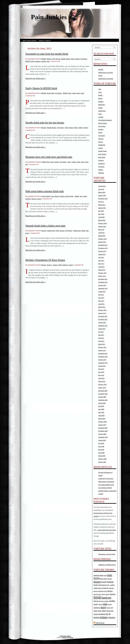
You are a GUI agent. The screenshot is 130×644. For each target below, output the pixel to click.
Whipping (101, 173)
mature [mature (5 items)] (106, 601)
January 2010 (102, 388)
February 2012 (102, 310)
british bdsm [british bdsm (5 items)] (102, 585)
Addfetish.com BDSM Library (107, 565)
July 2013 (101, 257)
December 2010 (103, 354)
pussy (83, 162)
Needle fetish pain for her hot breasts (45, 122)
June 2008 (101, 446)
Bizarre (49, 59)
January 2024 (102, 195)
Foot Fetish (101, 136)
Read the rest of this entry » (36, 78)
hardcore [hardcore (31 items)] (107, 598)
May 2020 (101, 214)
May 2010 (101, 375)
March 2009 (102, 419)
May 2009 (101, 412)
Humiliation (102, 145)
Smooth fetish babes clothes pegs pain (45, 226)
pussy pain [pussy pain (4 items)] (110, 608)
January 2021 (102, 208)
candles (77, 196)
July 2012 (101, 295)
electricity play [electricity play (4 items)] (103, 591)
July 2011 (101, 332)
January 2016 (102, 242)
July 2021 (101, 202)
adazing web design (68, 637)
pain (48, 61)
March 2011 (102, 344)
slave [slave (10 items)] (104, 611)
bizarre (55, 265)
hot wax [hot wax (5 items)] (101, 601)
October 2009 (102, 397)
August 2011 (102, 329)
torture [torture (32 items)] (104, 617)
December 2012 (103, 279)
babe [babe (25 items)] (110, 575)
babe (66, 128)
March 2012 (102, 307)
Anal (100, 89)
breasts (71, 128)
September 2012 (103, 288)
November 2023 (103, 199)
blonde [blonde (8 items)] (104, 582)
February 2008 (102, 459)
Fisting (100, 133)
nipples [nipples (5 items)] (96, 604)
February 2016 (102, 239)
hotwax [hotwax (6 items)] (96, 601)
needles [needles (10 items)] (112, 601)
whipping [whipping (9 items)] (111, 618)
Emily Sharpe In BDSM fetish (41, 88)
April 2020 (101, 217)
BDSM (44, 59)
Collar (100, 114)
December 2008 (103, 428)
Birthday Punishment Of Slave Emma (45, 260)
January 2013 (102, 276)
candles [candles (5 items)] (112, 585)
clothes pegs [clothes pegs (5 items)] (97, 588)
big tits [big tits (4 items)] (110, 579)
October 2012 (102, 285)
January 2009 (102, 425)
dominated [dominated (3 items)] (111, 588)
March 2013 (102, 270)
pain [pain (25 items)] (105, 604)
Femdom (101, 129)
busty (70, 93)
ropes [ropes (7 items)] (95, 611)
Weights (101, 170)
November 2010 (103, 357)
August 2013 (102, 254)
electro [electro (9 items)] (110, 591)
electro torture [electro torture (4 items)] (105, 594)
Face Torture (56, 59)
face (81, 196)
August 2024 (102, 186)
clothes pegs (77, 231)
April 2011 (101, 341)
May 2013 (101, 264)
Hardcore (101, 139)
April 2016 (101, 233)
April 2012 (101, 304)
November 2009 (103, 394)
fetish (32, 61)
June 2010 (101, 372)
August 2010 (102, 366)
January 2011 (102, 350)
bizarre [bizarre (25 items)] (97, 582)
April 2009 (101, 416)
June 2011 (101, 335)
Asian (43, 196)
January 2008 (102, 462)
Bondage (101, 102)
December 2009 (103, 391)
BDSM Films (100, 623)
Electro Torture (103, 123)
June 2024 (101, 189)
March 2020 (102, 220)
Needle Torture (65, 59)
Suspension (102, 164)
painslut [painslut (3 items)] (110, 604)
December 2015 (103, 245)
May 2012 (101, 301)
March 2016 (102, 236)
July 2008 (101, 443)
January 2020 (102, 226)
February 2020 (102, 223)
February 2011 (102, 347)
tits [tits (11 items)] (107, 614)
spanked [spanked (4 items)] (96, 614)
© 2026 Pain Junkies (65, 636)
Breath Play (102, 105)
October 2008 (102, 434)
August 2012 (102, 292)
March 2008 (102, 456)
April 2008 (101, 453)
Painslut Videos (45, 41)
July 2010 (101, 369)
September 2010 (103, 363)
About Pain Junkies (30, 41)
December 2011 (103, 316)
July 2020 (101, 211)
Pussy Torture (75, 59)
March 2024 (102, 192)
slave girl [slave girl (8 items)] (110, 611)
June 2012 (101, 298)
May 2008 (101, 450)
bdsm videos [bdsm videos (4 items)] (104, 579)
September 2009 (103, 400)
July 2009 (101, 406)
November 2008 (103, 431)
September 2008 (103, 437)
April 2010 (101, 378)
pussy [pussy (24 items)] (104, 607)
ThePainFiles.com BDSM (106, 79)
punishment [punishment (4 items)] (97, 608)
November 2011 (103, 319)
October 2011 (102, 323)
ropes (78, 93)
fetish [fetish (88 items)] (97, 597)
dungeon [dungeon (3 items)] (96, 591)
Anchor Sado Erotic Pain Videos (107, 530)
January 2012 (102, 313)
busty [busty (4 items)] (108, 585)
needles (44, 61)
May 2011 (101, 338)
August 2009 (102, 403)
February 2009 (102, 422)
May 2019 (101, 230)
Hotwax (62, 196)
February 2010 (102, 385)
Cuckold (101, 117)
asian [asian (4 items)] (105, 575)
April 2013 (101, 267)
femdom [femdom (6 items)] (113, 594)
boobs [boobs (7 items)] (96, 585)
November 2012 (103, 282)
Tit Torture (84, 59)
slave (82, 93)
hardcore (38, 61)
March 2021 (102, 205)
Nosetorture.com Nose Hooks (107, 554)
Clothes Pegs (46, 162)
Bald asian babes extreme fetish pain (45, 191)
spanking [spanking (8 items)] (102, 614)
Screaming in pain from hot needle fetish (47, 54)
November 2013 (103, 248)
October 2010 (102, 360)
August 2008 (102, 440)
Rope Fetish (50, 93)
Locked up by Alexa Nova (106, 479)
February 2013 (102, 273)
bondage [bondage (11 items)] (110, 582)
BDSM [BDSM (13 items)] (97, 578)
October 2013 (102, 251)
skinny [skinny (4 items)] (100, 611)
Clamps (100, 108)
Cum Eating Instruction (105, 120)
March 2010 (102, 381)
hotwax (34, 199)
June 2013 (101, 261)
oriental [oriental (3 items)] (100, 604)
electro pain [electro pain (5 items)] (97, 594)
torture (86, 128)
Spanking (101, 160)
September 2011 (103, 326)
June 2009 (101, 409)
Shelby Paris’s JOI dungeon (106, 482)
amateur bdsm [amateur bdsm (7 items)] (98, 575)
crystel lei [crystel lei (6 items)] (105, 588)
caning (74, 162)
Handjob (101, 69)
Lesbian (101, 148)
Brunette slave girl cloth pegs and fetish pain (49, 157)
